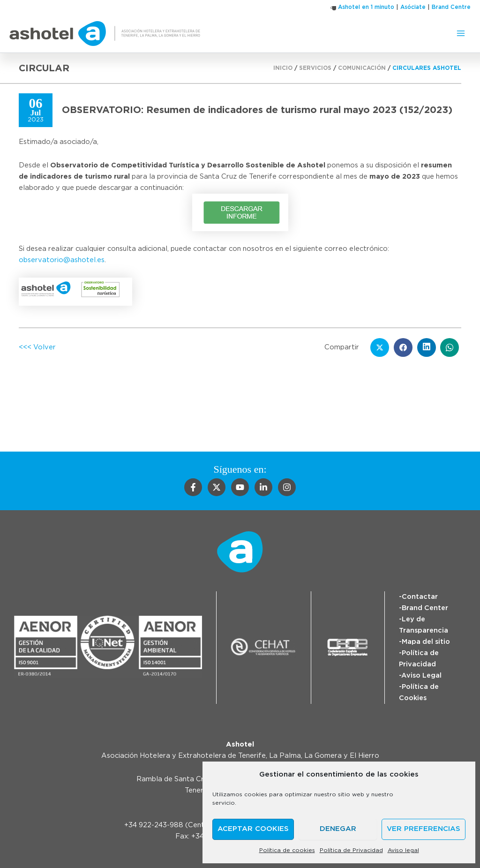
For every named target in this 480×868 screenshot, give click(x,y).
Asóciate (413, 7)
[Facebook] (193, 487)
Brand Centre (451, 7)
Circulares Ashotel (427, 68)
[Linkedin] (263, 487)
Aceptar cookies (253, 829)
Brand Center (425, 608)
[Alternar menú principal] (461, 33)
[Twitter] (217, 487)
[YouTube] (240, 487)
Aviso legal (403, 850)
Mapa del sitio (426, 642)
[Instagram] (287, 487)
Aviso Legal (421, 676)
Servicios (315, 68)
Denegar (338, 829)
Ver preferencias (424, 829)
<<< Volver (37, 347)
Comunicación (362, 68)
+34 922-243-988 (154, 825)
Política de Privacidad (351, 850)
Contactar (420, 597)
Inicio (283, 68)
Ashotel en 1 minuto (366, 7)
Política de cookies (287, 850)
